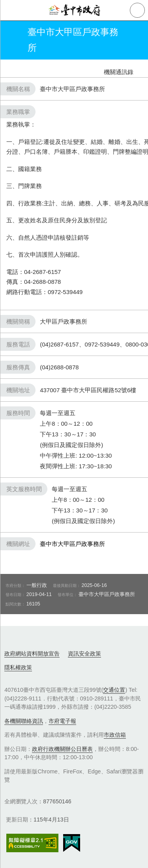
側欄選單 (10, 10)
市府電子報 (62, 721)
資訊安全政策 (84, 654)
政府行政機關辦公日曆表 (62, 749)
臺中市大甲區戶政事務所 (72, 544)
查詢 (137, 10)
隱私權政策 (18, 667)
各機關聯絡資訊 (24, 721)
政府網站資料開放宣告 (32, 654)
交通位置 (114, 690)
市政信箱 (115, 735)
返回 (13, 40)
